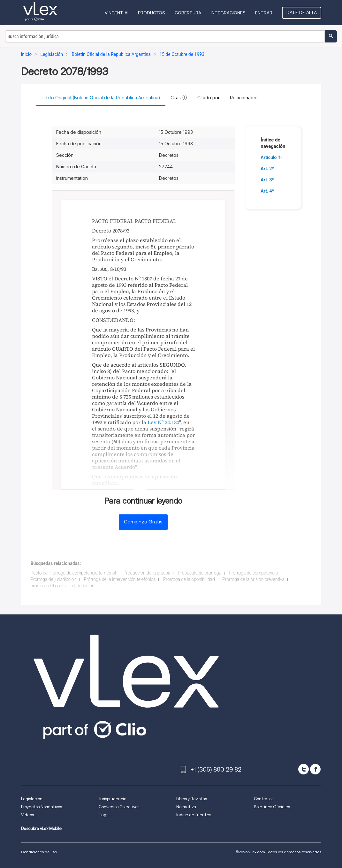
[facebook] (315, 769)
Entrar (264, 13)
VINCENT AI (117, 13)
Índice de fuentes (194, 815)
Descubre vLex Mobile (41, 829)
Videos (27, 815)
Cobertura (188, 13)
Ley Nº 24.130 (163, 422)
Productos (152, 13)
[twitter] (304, 769)
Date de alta (302, 12)
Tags (103, 815)
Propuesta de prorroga (200, 573)
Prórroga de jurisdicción (53, 579)
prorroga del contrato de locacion (63, 586)
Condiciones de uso (39, 852)
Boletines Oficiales (272, 807)
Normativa (186, 807)
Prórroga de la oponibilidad (189, 579)
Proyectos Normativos (42, 807)
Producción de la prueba (147, 573)
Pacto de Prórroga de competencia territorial (73, 573)
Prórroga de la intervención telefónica (120, 579)
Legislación (32, 799)
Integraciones (228, 13)
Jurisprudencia (113, 799)
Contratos (264, 799)
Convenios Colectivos (119, 807)
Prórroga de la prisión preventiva (253, 579)
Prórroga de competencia (253, 573)
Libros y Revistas (192, 799)
